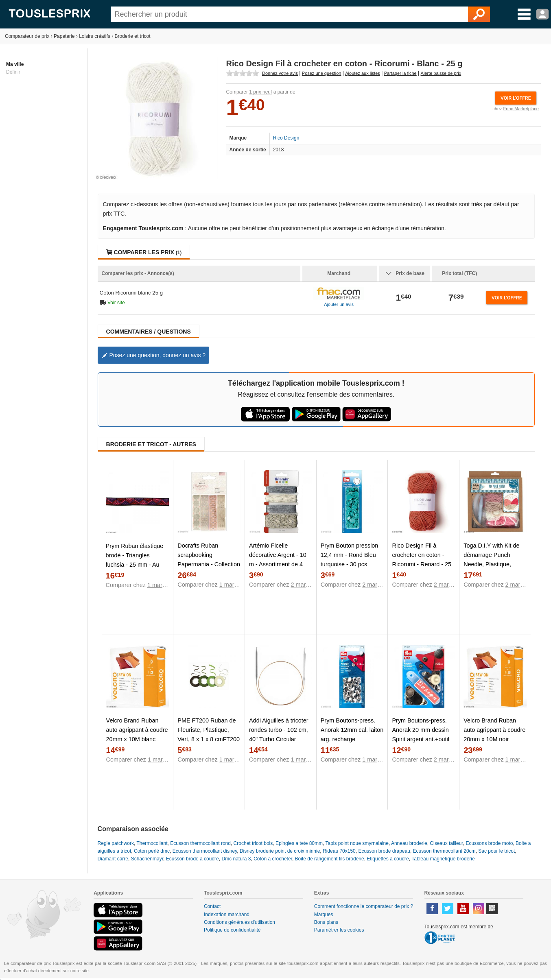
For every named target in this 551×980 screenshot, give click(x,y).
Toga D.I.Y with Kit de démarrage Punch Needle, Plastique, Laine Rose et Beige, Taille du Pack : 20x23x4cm (491, 569)
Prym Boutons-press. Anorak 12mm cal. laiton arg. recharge (352, 730)
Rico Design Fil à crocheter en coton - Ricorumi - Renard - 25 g (422, 560)
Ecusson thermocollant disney (205, 851)
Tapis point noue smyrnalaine (357, 843)
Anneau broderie (409, 843)
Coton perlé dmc (152, 851)
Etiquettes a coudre (388, 859)
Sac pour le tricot (496, 851)
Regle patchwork (116, 843)
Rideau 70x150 (339, 851)
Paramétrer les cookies (339, 930)
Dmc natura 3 (236, 859)
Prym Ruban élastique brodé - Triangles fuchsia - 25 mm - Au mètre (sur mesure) (135, 560)
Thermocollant (152, 843)
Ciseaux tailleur (446, 843)
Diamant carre (113, 859)
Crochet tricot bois (253, 843)
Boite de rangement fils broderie (330, 859)
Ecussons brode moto (489, 843)
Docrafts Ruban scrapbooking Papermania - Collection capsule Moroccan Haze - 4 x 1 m (209, 564)
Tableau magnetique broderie (443, 859)
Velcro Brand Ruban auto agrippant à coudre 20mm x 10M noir (494, 730)
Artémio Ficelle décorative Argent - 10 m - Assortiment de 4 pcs (278, 560)
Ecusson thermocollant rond (200, 843)
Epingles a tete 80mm (299, 843)
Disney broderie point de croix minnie (280, 851)
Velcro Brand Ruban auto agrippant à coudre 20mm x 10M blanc (137, 730)
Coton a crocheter (273, 859)
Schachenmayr (147, 859)
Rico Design (286, 138)
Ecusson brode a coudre (192, 859)
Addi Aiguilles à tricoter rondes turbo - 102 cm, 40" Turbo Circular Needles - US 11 (279, 734)
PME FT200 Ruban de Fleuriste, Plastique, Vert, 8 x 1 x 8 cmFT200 (209, 730)
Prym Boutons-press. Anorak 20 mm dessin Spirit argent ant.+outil (420, 730)
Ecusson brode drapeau (384, 851)
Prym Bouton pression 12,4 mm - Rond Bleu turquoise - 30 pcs (350, 555)
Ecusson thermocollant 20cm (444, 851)
